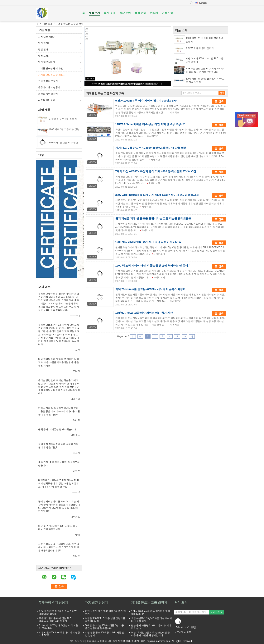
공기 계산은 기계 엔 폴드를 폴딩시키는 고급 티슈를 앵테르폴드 (153, 218)
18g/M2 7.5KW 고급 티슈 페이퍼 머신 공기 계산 (144, 313)
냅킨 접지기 (44, 43)
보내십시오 (216, 612)
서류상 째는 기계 (47, 100)
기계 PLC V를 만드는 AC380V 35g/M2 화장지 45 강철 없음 (151, 148)
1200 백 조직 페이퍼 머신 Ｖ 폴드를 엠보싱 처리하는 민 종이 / (152, 266)
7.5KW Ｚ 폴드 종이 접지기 (63, 119)
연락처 (154, 13)
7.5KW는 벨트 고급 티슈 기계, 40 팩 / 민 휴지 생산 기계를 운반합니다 (205, 70)
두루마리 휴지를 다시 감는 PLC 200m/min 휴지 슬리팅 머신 (55, 620)
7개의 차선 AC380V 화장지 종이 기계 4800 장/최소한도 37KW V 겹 (156, 171)
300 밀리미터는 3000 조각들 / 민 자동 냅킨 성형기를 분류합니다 (104, 627)
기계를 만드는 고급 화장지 (52, 75)
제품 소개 (94, 13)
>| (192, 336)
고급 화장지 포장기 (48, 81)
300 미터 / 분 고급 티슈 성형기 (65, 143)
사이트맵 (190, 627)
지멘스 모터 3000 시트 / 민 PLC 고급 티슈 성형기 (205, 60)
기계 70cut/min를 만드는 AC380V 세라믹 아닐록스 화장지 (151, 289)
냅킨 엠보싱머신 (47, 62)
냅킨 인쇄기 (44, 49)
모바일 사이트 (183, 632)
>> (185, 336)
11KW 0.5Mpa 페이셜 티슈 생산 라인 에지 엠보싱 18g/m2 (150, 124)
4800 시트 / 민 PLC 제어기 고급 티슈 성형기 (205, 40)
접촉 (221, 101)
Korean (204, 3)
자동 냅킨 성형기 (47, 37)
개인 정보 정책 (77, 641)
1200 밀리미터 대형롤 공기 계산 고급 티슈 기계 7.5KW (148, 242)
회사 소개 (110, 13)
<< (140, 336)
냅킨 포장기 (44, 56)
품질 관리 (140, 13)
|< (133, 336)
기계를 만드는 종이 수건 (51, 68)
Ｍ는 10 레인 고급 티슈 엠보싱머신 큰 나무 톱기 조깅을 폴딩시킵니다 (150, 634)
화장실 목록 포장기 (48, 94)
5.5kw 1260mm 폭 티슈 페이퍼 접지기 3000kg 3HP (146, 101)
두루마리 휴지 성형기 (49, 87)
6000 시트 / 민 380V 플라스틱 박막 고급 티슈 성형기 (126, 84)
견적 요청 (168, 13)
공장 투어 (125, 13)
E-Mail (180, 627)
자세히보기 (176, 112)
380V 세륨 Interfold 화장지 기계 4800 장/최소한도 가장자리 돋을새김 (157, 195)
